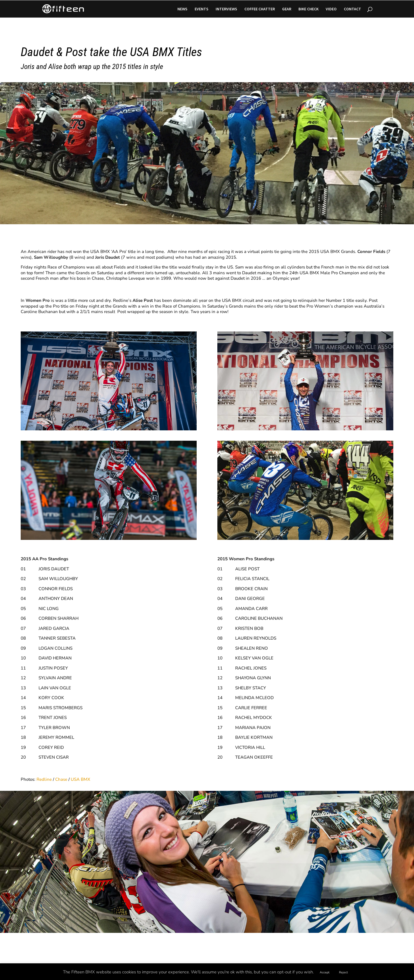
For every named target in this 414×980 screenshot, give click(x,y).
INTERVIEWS (226, 9)
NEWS (182, 9)
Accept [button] (325, 972)
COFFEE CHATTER (260, 9)
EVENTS (202, 9)
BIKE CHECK (308, 9)
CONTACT (352, 9)
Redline (44, 779)
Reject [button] (343, 972)
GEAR (287, 9)
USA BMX (80, 779)
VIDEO (331, 9)
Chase (61, 779)
